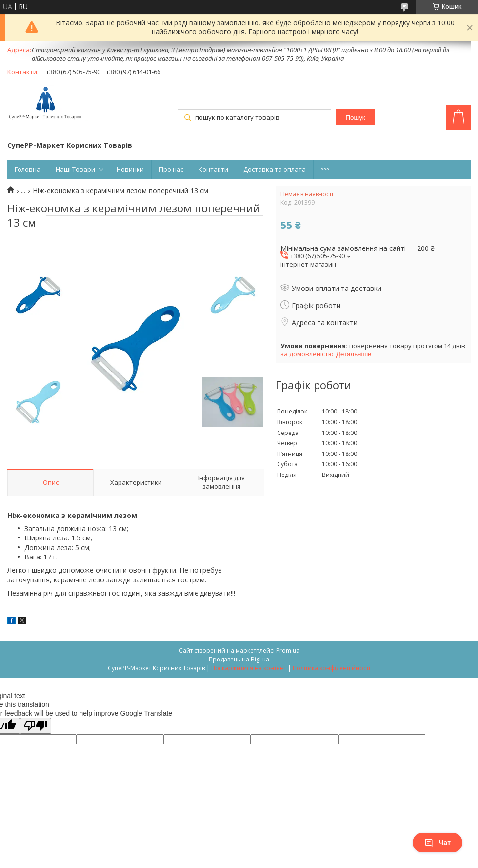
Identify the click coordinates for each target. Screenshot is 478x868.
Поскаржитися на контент (249, 668)
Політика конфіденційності (331, 668)
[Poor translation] (36, 726)
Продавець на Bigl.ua (239, 659)
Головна (28, 169)
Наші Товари (75, 169)
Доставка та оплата (275, 169)
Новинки (130, 169)
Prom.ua (288, 651)
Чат (438, 843)
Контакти (213, 169)
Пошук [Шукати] (355, 117)
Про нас (171, 169)
